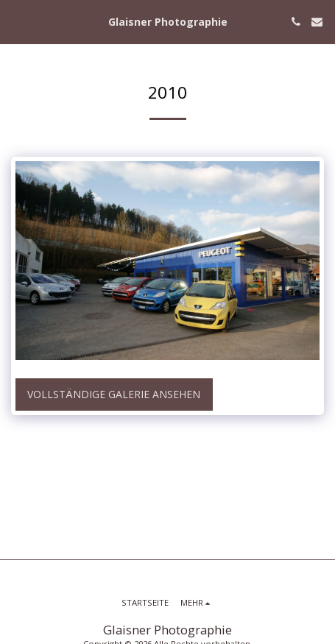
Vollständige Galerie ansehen (114, 394)
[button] (16, 21)
